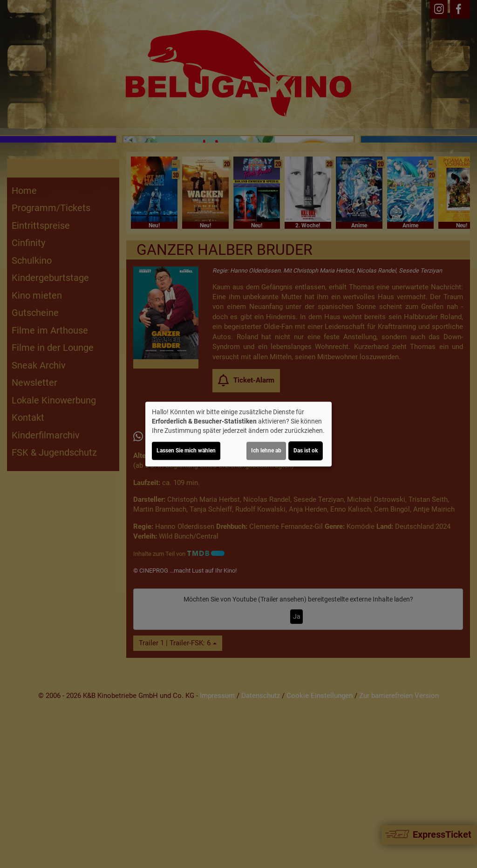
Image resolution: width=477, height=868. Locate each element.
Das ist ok (306, 451)
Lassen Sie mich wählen (186, 451)
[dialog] (238, 434)
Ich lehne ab (266, 451)
